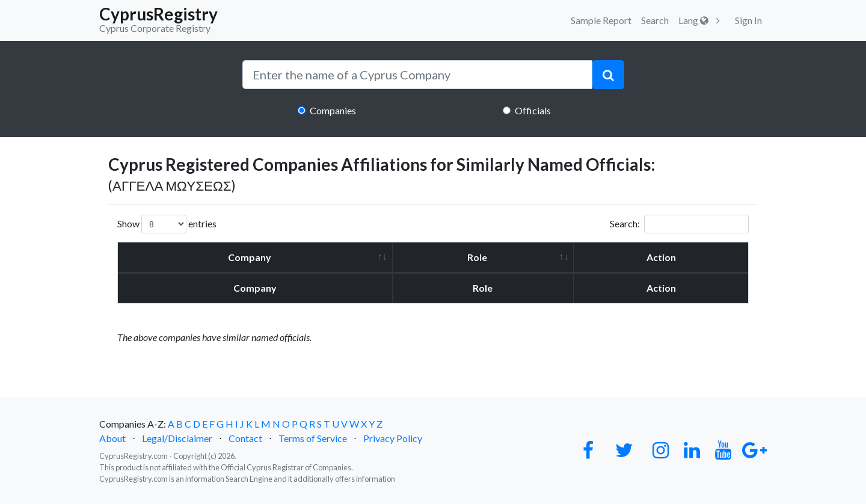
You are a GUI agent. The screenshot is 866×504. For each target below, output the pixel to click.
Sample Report (601, 20)
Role (477, 257)
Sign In (748, 20)
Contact (245, 438)
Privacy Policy (393, 438)
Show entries (167, 224)
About (112, 438)
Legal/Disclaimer (177, 438)
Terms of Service (313, 438)
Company (250, 257)
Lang (693, 20)
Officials (533, 110)
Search (655, 20)
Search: (679, 224)
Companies (333, 110)
